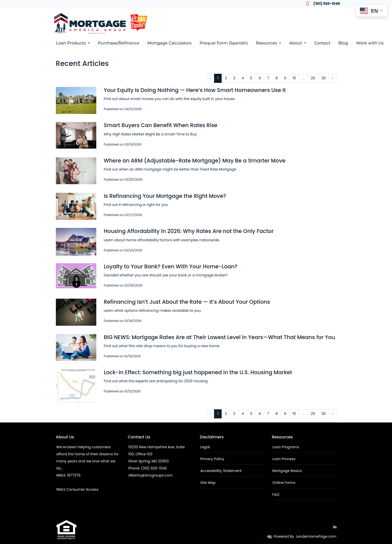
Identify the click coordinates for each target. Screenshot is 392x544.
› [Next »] (333, 78)
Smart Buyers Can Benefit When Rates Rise (161, 125)
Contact (322, 43)
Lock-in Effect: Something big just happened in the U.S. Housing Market (198, 372)
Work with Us (370, 43)
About (296, 43)
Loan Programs (286, 447)
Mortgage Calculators (169, 43)
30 (324, 78)
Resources (267, 43)
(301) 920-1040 (323, 4)
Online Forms (284, 483)
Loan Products (72, 43)
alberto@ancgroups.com (151, 475)
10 (294, 78)
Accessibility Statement (221, 471)
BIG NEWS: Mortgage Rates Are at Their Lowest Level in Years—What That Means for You (220, 337)
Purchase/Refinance (119, 43)
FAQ (276, 494)
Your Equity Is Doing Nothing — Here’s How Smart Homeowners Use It (195, 90)
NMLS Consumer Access (77, 489)
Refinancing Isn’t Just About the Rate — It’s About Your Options (187, 302)
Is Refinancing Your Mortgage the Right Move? (165, 196)
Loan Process (284, 459)
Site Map (208, 483)
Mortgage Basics (287, 471)
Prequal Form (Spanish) (224, 43)
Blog (343, 43)
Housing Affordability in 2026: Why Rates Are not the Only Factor (189, 231)
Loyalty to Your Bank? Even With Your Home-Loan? (171, 266)
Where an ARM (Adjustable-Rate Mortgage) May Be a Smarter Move (195, 161)
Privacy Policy (212, 459)
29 (313, 78)
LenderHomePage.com (316, 536)
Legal (205, 447)
